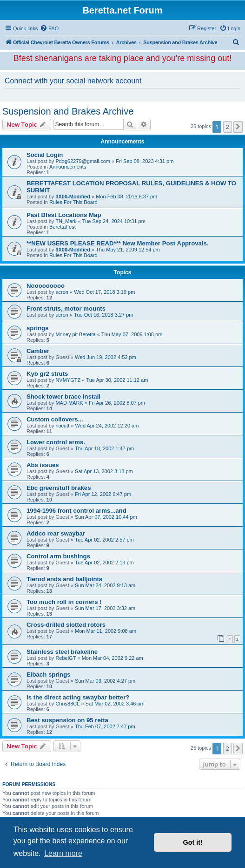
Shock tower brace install (63, 397)
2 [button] (228, 127)
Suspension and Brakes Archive (68, 111)
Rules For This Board (73, 202)
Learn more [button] (63, 853)
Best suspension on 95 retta (67, 720)
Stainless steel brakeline (62, 652)
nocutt (62, 426)
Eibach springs (49, 675)
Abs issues (43, 465)
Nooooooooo (46, 286)
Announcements (68, 167)
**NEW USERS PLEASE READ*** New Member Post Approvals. (118, 243)
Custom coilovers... (55, 419)
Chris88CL (67, 704)
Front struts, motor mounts (66, 309)
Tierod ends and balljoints (64, 579)
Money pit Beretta (75, 334)
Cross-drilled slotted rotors (66, 625)
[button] (238, 127)
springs (38, 328)
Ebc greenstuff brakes (59, 488)
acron (62, 292)
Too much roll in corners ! (64, 602)
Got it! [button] (193, 842)
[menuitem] (49, 28)
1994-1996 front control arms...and (76, 511)
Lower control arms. (56, 442)
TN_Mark (66, 221)
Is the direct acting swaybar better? (78, 697)
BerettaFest (63, 227)
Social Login (45, 155)
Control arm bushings (58, 556)
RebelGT (66, 658)
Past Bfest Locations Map (64, 215)
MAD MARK (69, 403)
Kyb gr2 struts (47, 374)
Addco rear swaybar (56, 533)
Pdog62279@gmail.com (83, 161)
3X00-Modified (73, 197)
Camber (38, 351)
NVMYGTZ (68, 380)
